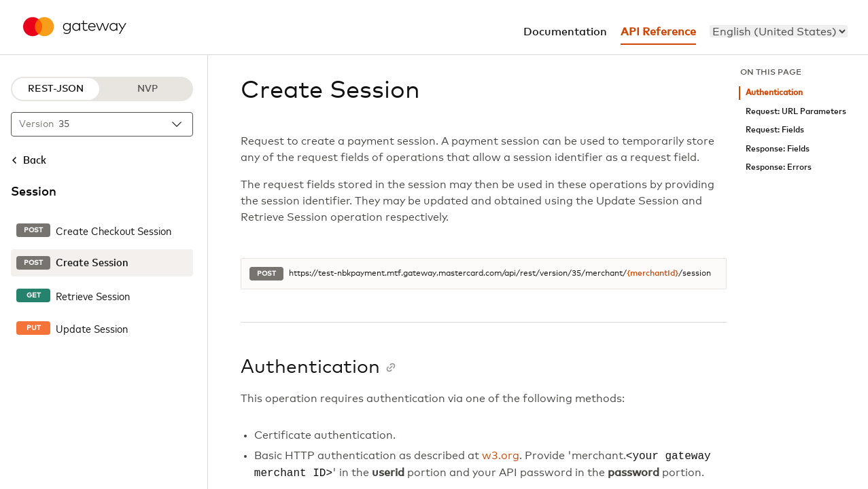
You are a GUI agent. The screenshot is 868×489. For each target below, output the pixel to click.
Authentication (774, 93)
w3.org (501, 456)
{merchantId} (653, 274)
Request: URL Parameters (796, 112)
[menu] (779, 31)
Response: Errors (779, 167)
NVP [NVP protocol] (147, 89)
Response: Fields (778, 149)
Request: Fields (775, 130)
